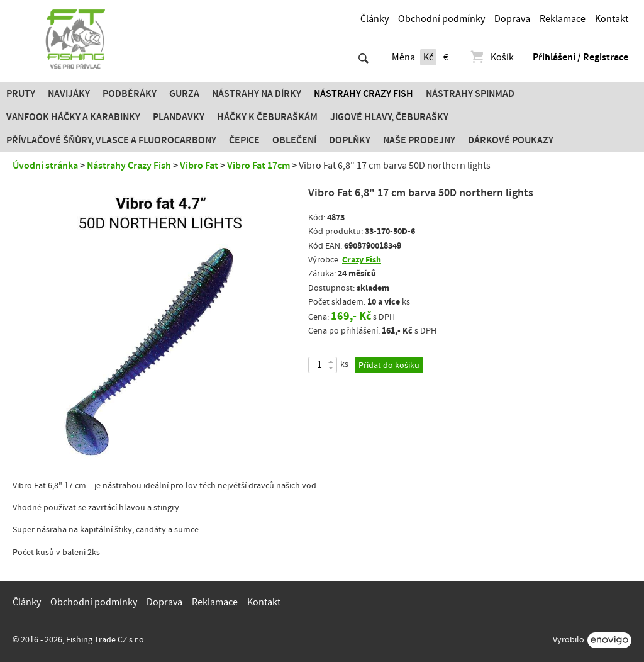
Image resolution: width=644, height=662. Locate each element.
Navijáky (69, 94)
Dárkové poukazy (511, 140)
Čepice (244, 140)
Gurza (184, 94)
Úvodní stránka (45, 165)
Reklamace (563, 19)
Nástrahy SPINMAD (470, 94)
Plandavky (179, 117)
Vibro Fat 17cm (258, 165)
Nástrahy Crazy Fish (364, 94)
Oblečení (294, 140)
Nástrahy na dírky (257, 94)
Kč (428, 57)
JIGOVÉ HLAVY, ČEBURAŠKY (389, 117)
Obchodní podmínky (441, 19)
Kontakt (612, 19)
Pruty (21, 94)
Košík (491, 57)
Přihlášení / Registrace (580, 57)
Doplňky (350, 140)
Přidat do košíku (389, 366)
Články (375, 19)
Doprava (512, 19)
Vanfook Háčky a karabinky (73, 117)
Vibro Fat (199, 165)
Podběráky (130, 94)
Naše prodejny (419, 140)
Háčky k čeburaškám (267, 117)
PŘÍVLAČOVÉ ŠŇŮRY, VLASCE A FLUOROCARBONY (111, 140)
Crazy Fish (362, 260)
